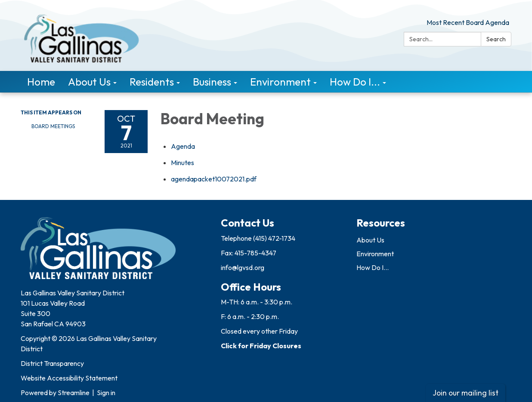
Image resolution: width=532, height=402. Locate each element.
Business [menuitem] (212, 82)
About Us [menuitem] (89, 82)
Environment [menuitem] (280, 82)
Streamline (74, 393)
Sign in (106, 393)
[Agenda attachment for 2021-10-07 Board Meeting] (183, 146)
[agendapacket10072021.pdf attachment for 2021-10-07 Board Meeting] (214, 179)
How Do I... (373, 267)
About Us (370, 240)
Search (496, 39)
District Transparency (52, 363)
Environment (375, 254)
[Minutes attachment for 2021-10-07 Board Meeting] (182, 163)
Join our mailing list (465, 393)
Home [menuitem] (41, 82)
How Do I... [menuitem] (355, 82)
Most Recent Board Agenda (468, 22)
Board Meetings (53, 126)
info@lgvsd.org (243, 267)
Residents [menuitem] (152, 82)
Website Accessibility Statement (69, 378)
